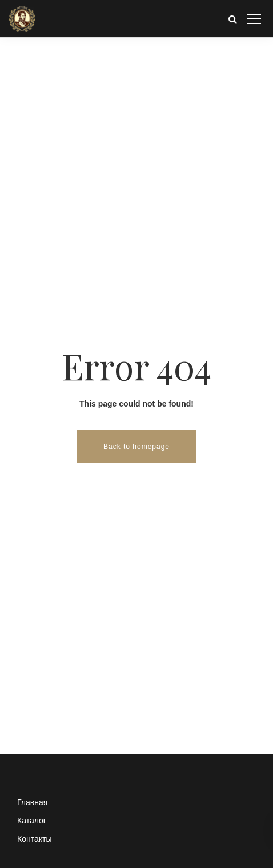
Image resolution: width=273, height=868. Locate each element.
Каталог (32, 821)
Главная (32, 802)
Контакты (34, 839)
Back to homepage (136, 447)
